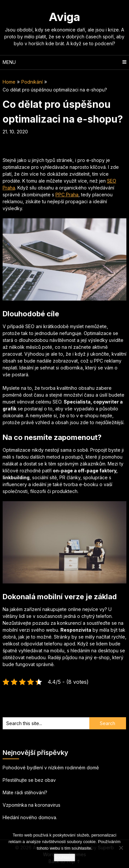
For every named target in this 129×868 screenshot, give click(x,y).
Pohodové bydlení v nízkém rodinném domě (51, 768)
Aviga (64, 17)
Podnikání (32, 82)
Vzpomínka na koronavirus (32, 805)
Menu (9, 62)
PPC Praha (67, 195)
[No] (121, 848)
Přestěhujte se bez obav (29, 780)
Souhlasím (64, 857)
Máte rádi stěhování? (25, 792)
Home (9, 82)
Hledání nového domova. (30, 817)
